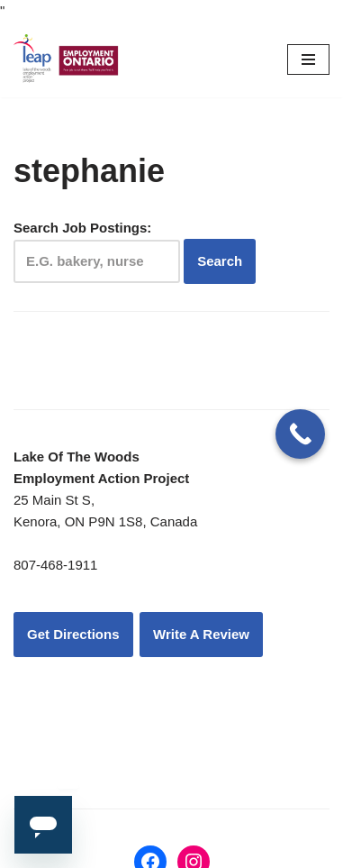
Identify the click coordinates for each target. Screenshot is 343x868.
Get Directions (73, 634)
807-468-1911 (55, 565)
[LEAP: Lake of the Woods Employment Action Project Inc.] (68, 59)
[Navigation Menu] (308, 59)
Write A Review (201, 634)
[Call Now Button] (300, 434)
